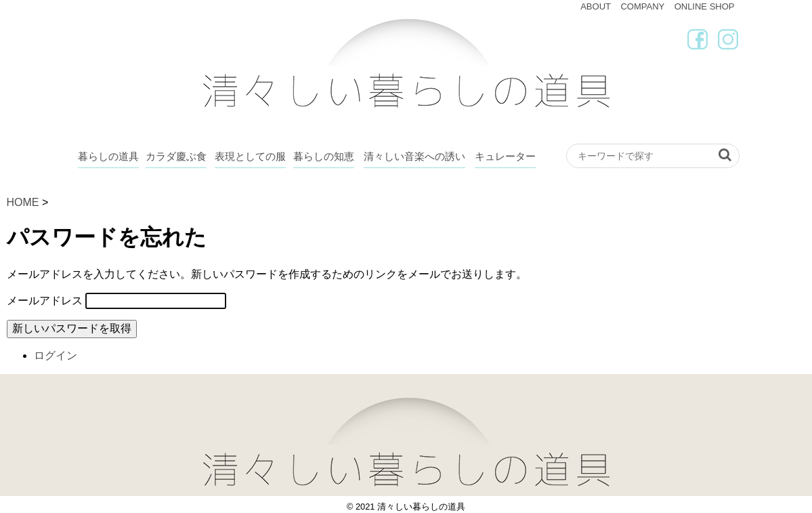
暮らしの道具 (108, 156)
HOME (23, 202)
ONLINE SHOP (705, 6)
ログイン (56, 355)
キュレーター (505, 156)
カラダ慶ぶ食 (176, 156)
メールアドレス (45, 301)
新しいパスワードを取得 (72, 328)
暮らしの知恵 (324, 156)
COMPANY (642, 6)
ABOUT (596, 6)
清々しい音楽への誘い (414, 156)
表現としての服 (250, 156)
